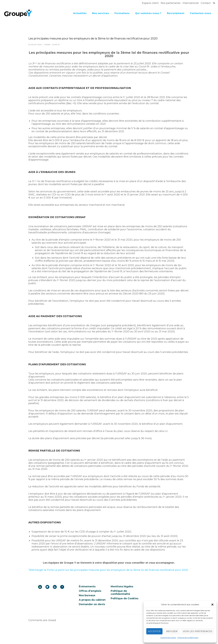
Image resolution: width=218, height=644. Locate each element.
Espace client (150, 3)
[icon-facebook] (62, 587)
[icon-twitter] (48, 587)
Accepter (154, 631)
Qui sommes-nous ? (148, 13)
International (191, 3)
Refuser (172, 631)
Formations (122, 13)
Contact (206, 3)
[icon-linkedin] (55, 587)
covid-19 (56, 45)
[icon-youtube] (41, 587)
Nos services (101, 13)
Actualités (80, 13)
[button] (212, 605)
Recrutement (176, 13)
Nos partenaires (171, 3)
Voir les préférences (198, 631)
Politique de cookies (168, 638)
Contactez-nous (200, 13)
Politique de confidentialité (188, 638)
